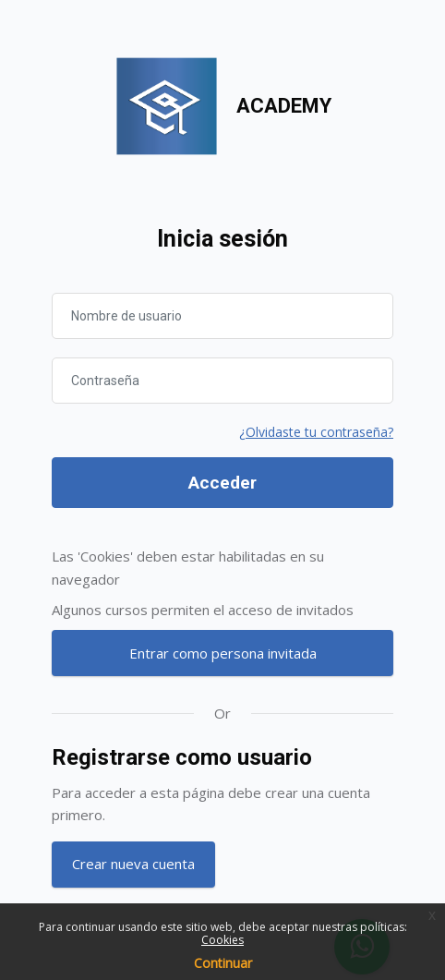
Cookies (222, 940)
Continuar (223, 963)
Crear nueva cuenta (133, 864)
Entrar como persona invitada (223, 653)
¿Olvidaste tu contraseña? (316, 432)
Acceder (222, 483)
